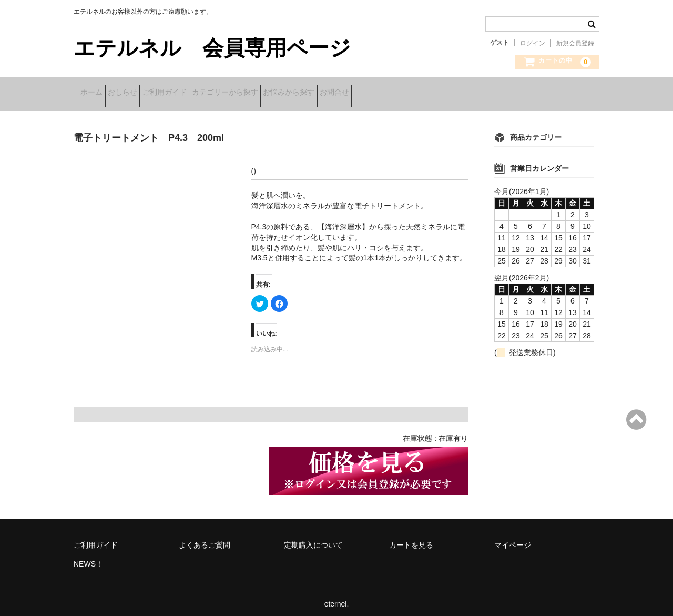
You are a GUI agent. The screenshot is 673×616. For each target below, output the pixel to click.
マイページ (513, 538)
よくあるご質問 (205, 538)
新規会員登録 (575, 43)
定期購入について (313, 538)
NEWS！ (88, 557)
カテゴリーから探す (278, 93)
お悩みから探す (359, 93)
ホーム (96, 93)
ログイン (533, 43)
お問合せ (421, 93)
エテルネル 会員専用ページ (212, 48)
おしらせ (143, 93)
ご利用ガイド (201, 93)
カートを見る (411, 538)
